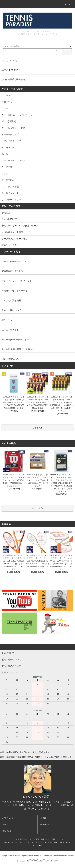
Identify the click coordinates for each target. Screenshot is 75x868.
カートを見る (44, 824)
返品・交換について (11, 310)
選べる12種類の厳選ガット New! (17, 349)
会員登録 (43, 818)
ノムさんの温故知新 (11, 300)
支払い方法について (27, 839)
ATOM (40, 845)
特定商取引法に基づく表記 (14, 842)
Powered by (37, 861)
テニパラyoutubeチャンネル (15, 340)
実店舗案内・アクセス (12, 271)
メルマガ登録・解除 (50, 842)
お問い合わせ (7, 831)
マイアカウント (7, 818)
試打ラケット (8, 320)
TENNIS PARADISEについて (15, 261)
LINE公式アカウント (11, 359)
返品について (57, 839)
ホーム (5, 61)
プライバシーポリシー (33, 842)
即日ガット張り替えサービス (16, 291)
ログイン (5, 824)
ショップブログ (65, 842)
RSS (35, 845)
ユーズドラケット (16, 61)
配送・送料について (43, 839)
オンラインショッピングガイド (17, 281)
